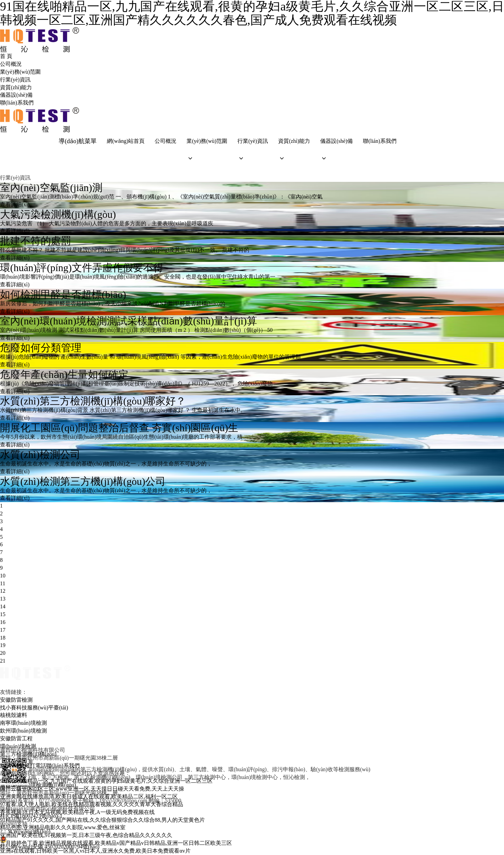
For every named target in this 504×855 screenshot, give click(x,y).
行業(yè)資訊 (15, 80)
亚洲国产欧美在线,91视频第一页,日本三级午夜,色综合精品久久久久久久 (86, 835)
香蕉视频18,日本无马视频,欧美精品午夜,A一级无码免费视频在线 (77, 812)
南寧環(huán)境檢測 (23, 723)
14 (3, 606)
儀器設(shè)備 (16, 95)
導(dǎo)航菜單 (78, 141)
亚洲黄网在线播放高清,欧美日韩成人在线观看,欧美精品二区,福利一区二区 (89, 796)
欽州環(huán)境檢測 (23, 731)
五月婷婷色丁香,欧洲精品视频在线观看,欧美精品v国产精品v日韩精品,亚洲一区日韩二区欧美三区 (116, 843)
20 (3, 653)
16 (3, 622)
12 (3, 591)
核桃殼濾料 (14, 715)
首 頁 (6, 56)
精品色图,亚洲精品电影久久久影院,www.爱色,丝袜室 (63, 827)
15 (3, 614)
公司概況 (11, 64)
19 (3, 645)
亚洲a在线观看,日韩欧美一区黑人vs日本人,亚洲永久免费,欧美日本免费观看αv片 (95, 851)
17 (3, 630)
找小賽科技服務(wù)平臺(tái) (34, 708)
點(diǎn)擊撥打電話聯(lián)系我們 (40, 766)
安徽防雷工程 (16, 738)
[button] (207, 158)
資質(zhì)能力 (16, 87)
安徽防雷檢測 (16, 700)
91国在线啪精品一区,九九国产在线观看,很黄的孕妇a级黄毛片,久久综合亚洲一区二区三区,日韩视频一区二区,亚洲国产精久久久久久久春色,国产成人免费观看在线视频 (252, 13)
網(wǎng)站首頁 (126, 141)
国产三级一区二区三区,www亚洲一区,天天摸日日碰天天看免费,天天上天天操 (92, 789)
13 (3, 599)
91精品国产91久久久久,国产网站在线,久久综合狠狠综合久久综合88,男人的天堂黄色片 (102, 820)
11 (3, 583)
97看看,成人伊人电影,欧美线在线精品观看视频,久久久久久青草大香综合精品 (92, 804)
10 (3, 576)
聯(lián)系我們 (17, 103)
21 (3, 661)
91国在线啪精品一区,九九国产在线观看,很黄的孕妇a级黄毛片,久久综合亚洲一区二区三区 (106, 781)
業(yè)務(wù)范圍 (20, 72)
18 (3, 638)
